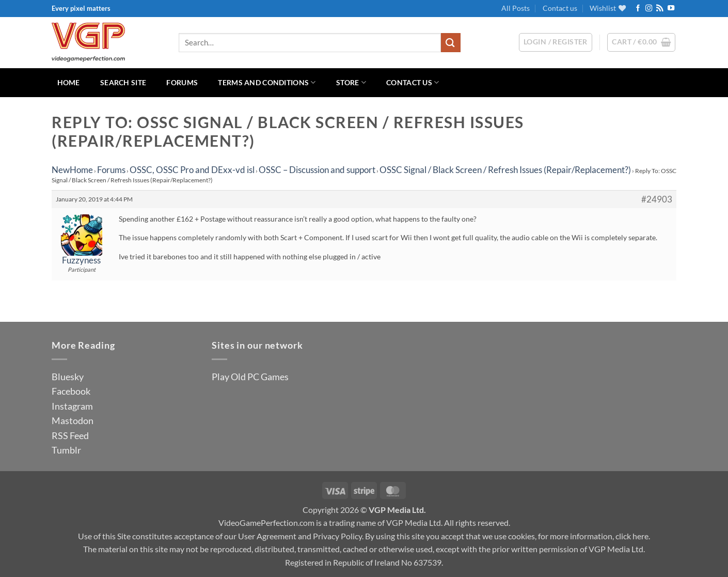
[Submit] (451, 43)
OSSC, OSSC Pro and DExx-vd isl (192, 170)
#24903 (657, 199)
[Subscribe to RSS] (660, 9)
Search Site (123, 82)
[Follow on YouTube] (671, 9)
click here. (633, 536)
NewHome (72, 170)
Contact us (560, 8)
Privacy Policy (337, 536)
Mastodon (73, 420)
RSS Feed (70, 435)
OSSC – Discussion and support (317, 170)
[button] (641, 42)
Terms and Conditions (267, 82)
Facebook (71, 391)
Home (69, 82)
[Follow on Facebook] (638, 9)
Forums (182, 82)
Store (351, 82)
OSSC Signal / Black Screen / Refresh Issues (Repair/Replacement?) (505, 170)
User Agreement (267, 536)
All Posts (516, 8)
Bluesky (68, 377)
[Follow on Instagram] (649, 9)
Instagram (72, 406)
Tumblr (66, 450)
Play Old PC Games (250, 377)
